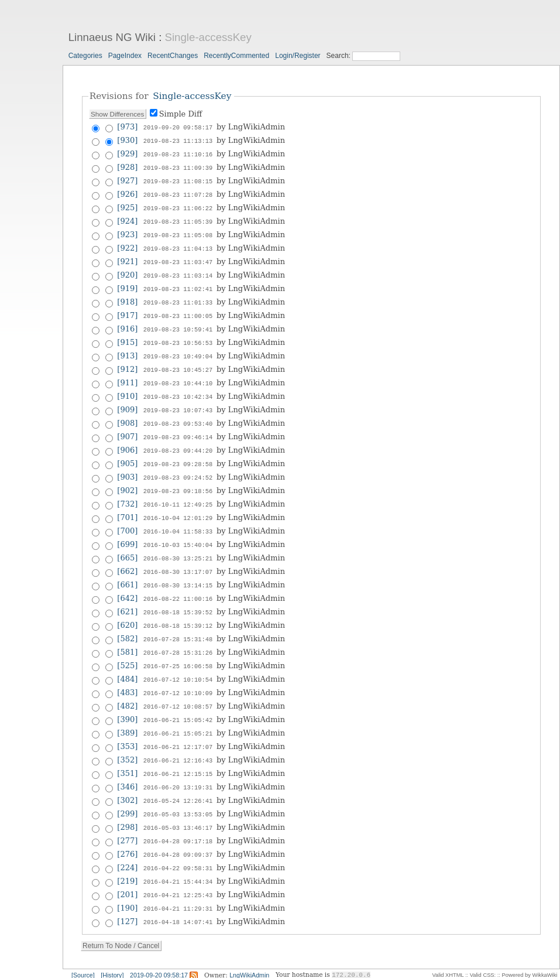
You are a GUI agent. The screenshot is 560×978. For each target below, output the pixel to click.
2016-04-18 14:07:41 (178, 887)
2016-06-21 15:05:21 (178, 707)
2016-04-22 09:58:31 (178, 836)
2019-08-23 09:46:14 (178, 423)
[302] (127, 771)
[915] (127, 333)
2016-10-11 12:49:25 (178, 488)
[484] (127, 655)
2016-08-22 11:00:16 (178, 578)
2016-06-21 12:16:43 (178, 733)
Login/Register (298, 56)
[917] (127, 307)
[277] (127, 810)
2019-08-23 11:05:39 (178, 217)
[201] (127, 861)
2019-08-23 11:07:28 (178, 192)
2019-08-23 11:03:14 (178, 269)
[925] (127, 204)
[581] (127, 629)
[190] (127, 874)
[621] (127, 591)
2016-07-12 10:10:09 (178, 668)
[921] (127, 256)
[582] (127, 616)
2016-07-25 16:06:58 (178, 642)
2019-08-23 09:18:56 (178, 475)
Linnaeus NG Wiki (112, 37)
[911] (127, 372)
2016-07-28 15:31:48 (178, 617)
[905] (127, 449)
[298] (127, 797)
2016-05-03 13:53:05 (178, 784)
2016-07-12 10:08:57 (178, 681)
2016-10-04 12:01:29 (178, 501)
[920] (127, 269)
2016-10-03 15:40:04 (178, 526)
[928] (127, 165)
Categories (85, 56)
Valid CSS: (483, 940)
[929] (127, 153)
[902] (127, 475)
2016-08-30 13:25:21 (178, 539)
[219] (127, 848)
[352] (127, 732)
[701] (127, 500)
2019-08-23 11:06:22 (178, 204)
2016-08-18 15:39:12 (178, 604)
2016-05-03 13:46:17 (178, 797)
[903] (127, 462)
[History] (112, 940)
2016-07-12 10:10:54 (178, 655)
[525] (127, 642)
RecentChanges (173, 56)
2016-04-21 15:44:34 (178, 849)
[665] (127, 539)
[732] (127, 488)
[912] (127, 359)
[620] (127, 603)
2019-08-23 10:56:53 (178, 333)
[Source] (83, 940)
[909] (127, 397)
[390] (127, 694)
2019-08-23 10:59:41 (178, 320)
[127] (127, 887)
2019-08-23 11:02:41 (178, 282)
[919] (127, 281)
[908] (127, 410)
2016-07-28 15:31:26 (178, 630)
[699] (127, 526)
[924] (127, 217)
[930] (127, 140)
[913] (127, 346)
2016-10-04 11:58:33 (178, 514)
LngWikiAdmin (249, 940)
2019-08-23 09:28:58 (178, 449)
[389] (127, 707)
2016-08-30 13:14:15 (178, 565)
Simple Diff (181, 114)
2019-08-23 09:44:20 (178, 436)
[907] (127, 423)
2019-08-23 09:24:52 (178, 462)
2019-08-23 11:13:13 (178, 140)
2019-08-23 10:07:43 (178, 398)
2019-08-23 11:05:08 (178, 230)
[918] (127, 294)
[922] (127, 243)
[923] (127, 230)
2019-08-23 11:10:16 (178, 153)
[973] (127, 127)
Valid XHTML (448, 940)
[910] (127, 384)
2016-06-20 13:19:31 (178, 758)
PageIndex (125, 56)
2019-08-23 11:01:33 (178, 295)
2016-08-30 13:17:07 (178, 552)
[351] (127, 745)
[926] (127, 191)
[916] (127, 320)
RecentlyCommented (236, 56)
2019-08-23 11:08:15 (178, 179)
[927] (127, 178)
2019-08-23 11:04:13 (178, 243)
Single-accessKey (208, 37)
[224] (127, 835)
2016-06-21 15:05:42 (178, 694)
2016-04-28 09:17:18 (178, 810)
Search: (340, 56)
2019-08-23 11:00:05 (178, 307)
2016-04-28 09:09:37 (178, 823)
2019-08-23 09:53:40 (178, 411)
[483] (127, 668)
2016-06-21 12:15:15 (178, 746)
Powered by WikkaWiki (530, 940)
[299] (127, 784)
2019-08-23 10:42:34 (178, 385)
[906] (127, 436)
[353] (127, 719)
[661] (127, 565)
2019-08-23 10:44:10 (178, 372)
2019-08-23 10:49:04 (178, 346)
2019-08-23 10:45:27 (178, 359)
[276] (127, 823)
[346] (127, 758)
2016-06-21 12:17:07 (178, 720)
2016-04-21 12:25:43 (178, 861)
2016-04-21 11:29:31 (178, 874)
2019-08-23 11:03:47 (178, 256)
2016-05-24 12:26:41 (178, 771)
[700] (127, 513)
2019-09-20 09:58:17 (178, 127)
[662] (127, 552)
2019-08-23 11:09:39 (178, 166)
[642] (127, 578)
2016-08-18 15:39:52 (178, 591)
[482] (127, 681)
